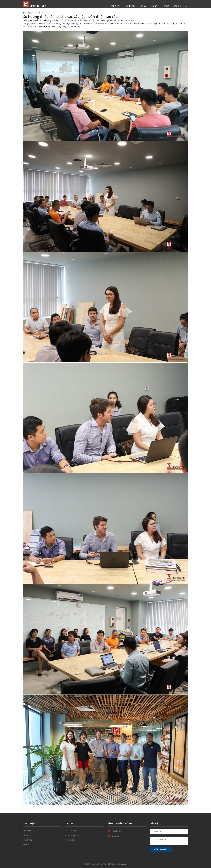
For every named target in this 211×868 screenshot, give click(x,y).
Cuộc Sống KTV (84, 835)
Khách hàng (42, 840)
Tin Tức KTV (28, 13)
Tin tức (165, 6)
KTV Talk (40, 13)
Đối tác (42, 845)
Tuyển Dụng (84, 840)
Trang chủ (35, 4)
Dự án (154, 6)
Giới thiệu (130, 6)
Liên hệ (177, 6)
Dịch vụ (143, 6)
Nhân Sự (42, 835)
